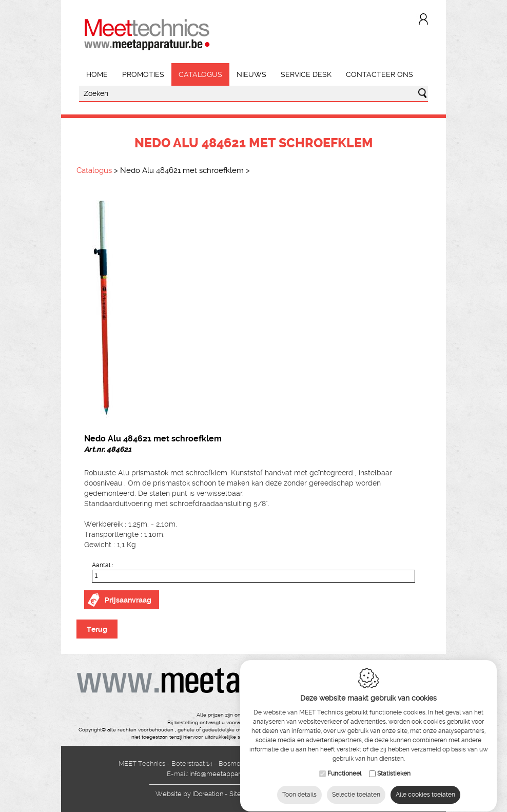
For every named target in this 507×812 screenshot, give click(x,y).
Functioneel (344, 772)
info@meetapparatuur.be (227, 774)
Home (97, 74)
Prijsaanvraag (128, 600)
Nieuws (251, 74)
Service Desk (306, 74)
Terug (97, 629)
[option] (254, 307)
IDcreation (189, 794)
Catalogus (200, 74)
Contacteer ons (379, 74)
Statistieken (394, 772)
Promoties (143, 74)
